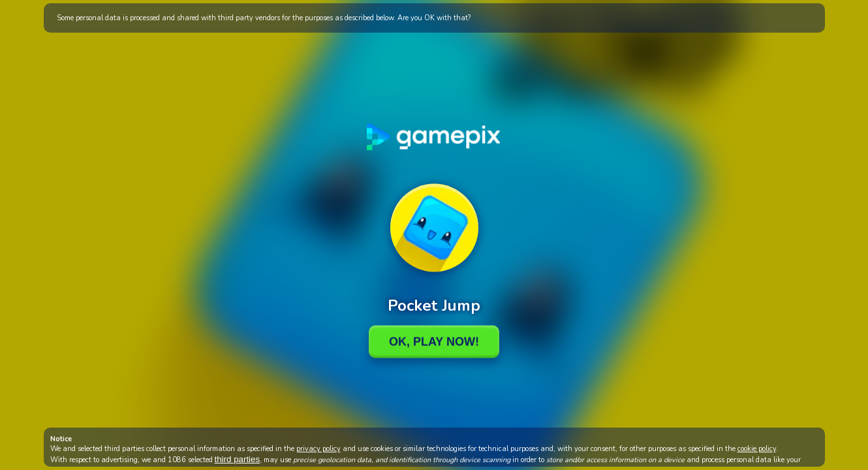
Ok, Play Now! (434, 341)
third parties (238, 459)
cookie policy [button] (757, 449)
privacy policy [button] (318, 449)
